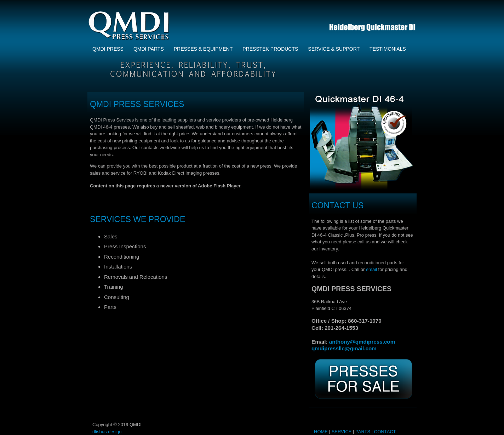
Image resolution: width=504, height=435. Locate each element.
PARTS (363, 432)
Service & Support (334, 49)
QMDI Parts (149, 49)
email (371, 269)
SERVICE (342, 432)
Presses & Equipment (203, 49)
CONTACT (385, 432)
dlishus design (107, 432)
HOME (321, 432)
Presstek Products (270, 49)
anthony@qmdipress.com (362, 342)
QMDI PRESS (108, 49)
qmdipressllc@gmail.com (344, 348)
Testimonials (388, 49)
